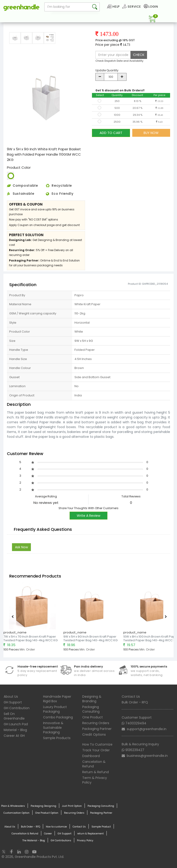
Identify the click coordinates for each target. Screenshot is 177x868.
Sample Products (57, 738)
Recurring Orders (96, 723)
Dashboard (91, 756)
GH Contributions (61, 841)
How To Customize (97, 744)
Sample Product (101, 827)
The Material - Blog (34, 841)
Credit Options (94, 734)
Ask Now (21, 547)
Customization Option (16, 813)
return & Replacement (90, 834)
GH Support (13, 702)
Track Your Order (96, 750)
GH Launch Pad (16, 724)
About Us (11, 697)
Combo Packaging (58, 717)
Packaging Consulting (91, 709)
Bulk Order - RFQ (135, 702)
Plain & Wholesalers (13, 806)
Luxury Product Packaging (55, 709)
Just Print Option (72, 806)
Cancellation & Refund (25, 834)
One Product (93, 717)
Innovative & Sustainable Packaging (53, 728)
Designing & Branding (92, 699)
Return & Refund (96, 772)
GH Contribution (17, 708)
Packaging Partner (97, 729)
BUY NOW (151, 133)
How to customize (56, 827)
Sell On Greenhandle (14, 716)
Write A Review (88, 516)
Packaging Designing (43, 806)
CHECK (139, 55)
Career (48, 834)
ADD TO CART (111, 133)
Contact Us (131, 697)
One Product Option (47, 813)
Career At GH (14, 736)
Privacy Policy (85, 841)
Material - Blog (15, 730)
